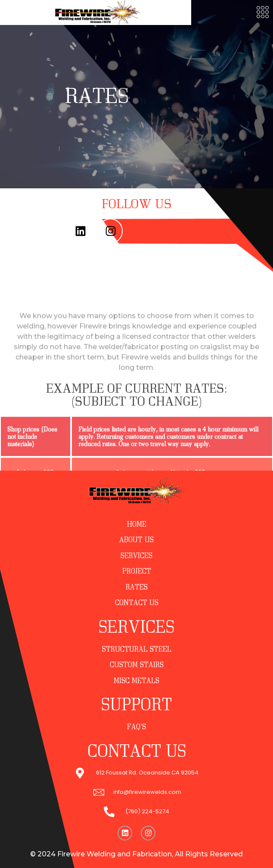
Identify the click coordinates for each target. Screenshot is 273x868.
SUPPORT (136, 704)
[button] (263, 13)
